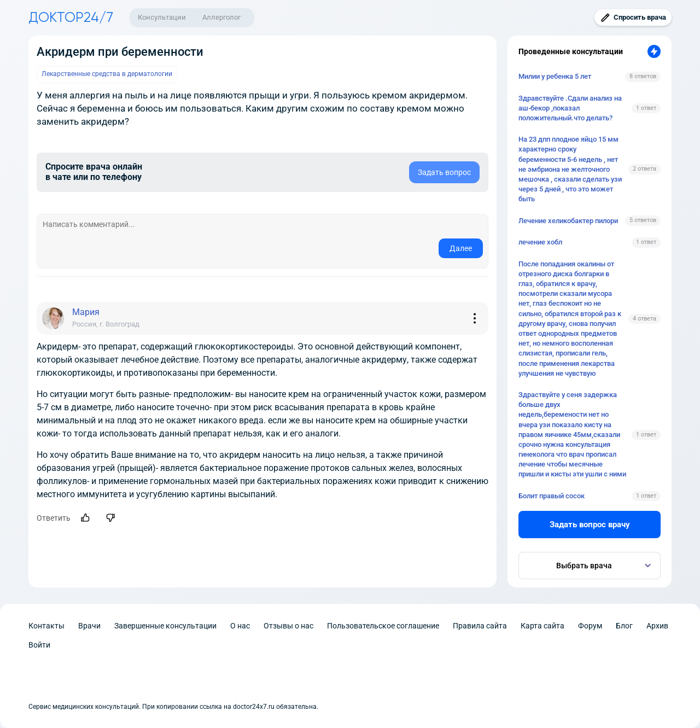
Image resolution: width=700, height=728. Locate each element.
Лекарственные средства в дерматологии (107, 74)
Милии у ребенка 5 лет (555, 76)
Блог (624, 626)
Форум (590, 626)
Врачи (89, 626)
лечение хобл (540, 242)
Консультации (162, 17)
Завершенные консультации (165, 626)
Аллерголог (221, 17)
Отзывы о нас (288, 626)
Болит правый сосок (552, 496)
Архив (657, 626)
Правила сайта (480, 626)
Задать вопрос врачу (590, 525)
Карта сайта (542, 626)
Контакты (46, 626)
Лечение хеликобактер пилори (568, 221)
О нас (240, 626)
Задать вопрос (444, 172)
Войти (39, 645)
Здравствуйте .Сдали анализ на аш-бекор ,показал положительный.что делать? (570, 108)
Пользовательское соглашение (383, 626)
